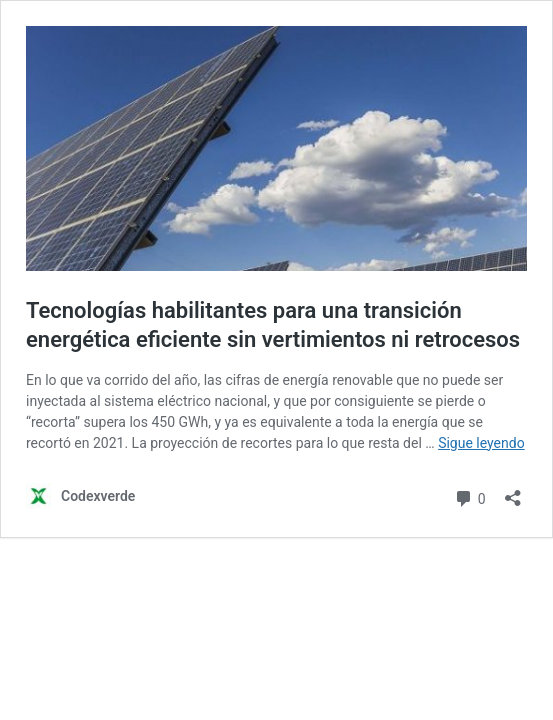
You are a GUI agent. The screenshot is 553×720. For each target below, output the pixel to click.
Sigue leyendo (481, 443)
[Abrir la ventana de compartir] (513, 491)
